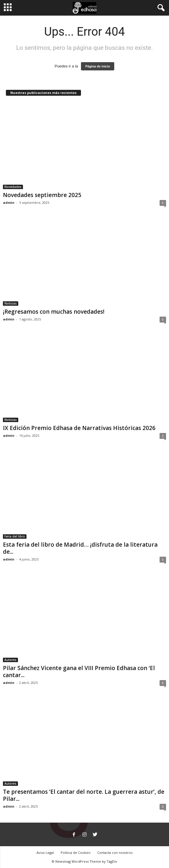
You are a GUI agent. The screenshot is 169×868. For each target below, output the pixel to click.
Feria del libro (15, 536)
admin (9, 202)
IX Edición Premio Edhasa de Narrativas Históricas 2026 (79, 428)
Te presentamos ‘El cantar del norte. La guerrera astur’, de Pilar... (84, 795)
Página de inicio (98, 66)
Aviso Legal (45, 853)
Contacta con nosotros (115, 853)
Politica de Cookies (76, 853)
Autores (10, 660)
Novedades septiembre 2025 (42, 195)
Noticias (11, 303)
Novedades (13, 187)
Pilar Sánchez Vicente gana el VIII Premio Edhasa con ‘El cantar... (79, 672)
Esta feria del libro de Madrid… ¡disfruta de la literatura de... (80, 548)
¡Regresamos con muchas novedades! (54, 312)
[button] (160, 8)
